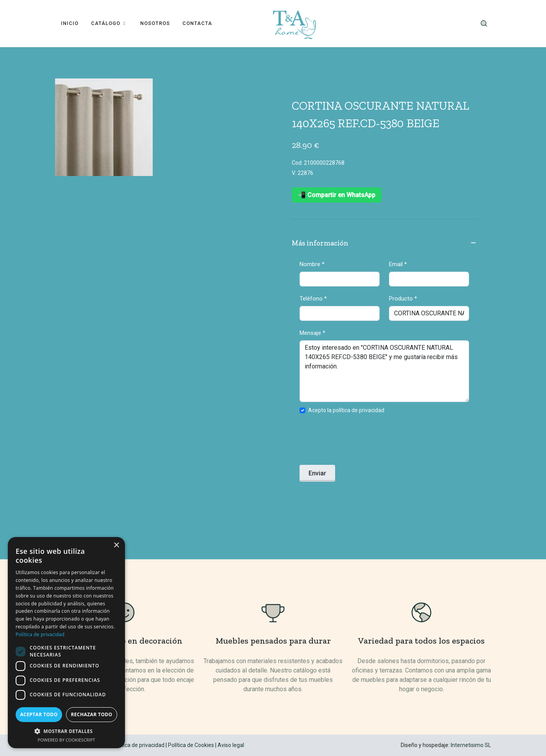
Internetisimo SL (471, 745)
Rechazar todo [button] (91, 714)
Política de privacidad (138, 745)
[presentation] (359, 442)
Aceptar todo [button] (39, 714)
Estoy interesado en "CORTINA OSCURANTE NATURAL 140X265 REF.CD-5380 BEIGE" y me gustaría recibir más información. (384, 371)
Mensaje (312, 333)
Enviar (317, 473)
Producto (403, 299)
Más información (384, 244)
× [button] (116, 545)
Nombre (312, 264)
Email (398, 264)
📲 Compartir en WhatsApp (337, 195)
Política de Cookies (191, 745)
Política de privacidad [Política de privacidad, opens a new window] (40, 634)
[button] (66, 731)
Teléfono (313, 299)
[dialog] (66, 643)
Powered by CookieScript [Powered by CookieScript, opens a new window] (67, 740)
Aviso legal (231, 745)
